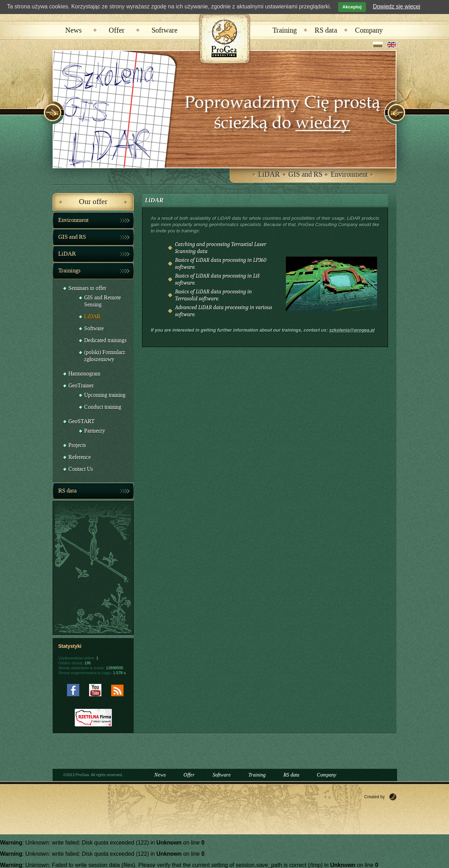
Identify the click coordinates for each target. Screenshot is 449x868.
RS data (326, 30)
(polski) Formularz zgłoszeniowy (105, 356)
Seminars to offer (87, 288)
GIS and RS (305, 175)
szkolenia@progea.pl (352, 330)
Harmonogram (84, 374)
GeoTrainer (81, 386)
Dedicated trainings (105, 341)
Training (285, 30)
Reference (80, 457)
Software (165, 30)
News (73, 30)
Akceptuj (352, 7)
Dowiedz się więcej (397, 6)
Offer (117, 30)
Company (369, 30)
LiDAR (269, 175)
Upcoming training (105, 395)
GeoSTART (82, 422)
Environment (349, 175)
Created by (374, 797)
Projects (77, 445)
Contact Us (81, 469)
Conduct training (103, 407)
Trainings (69, 271)
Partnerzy (95, 431)
